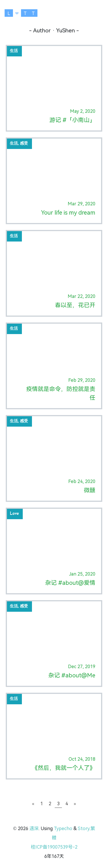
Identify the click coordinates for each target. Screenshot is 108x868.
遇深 (34, 829)
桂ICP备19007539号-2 (54, 847)
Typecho (63, 829)
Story (84, 829)
